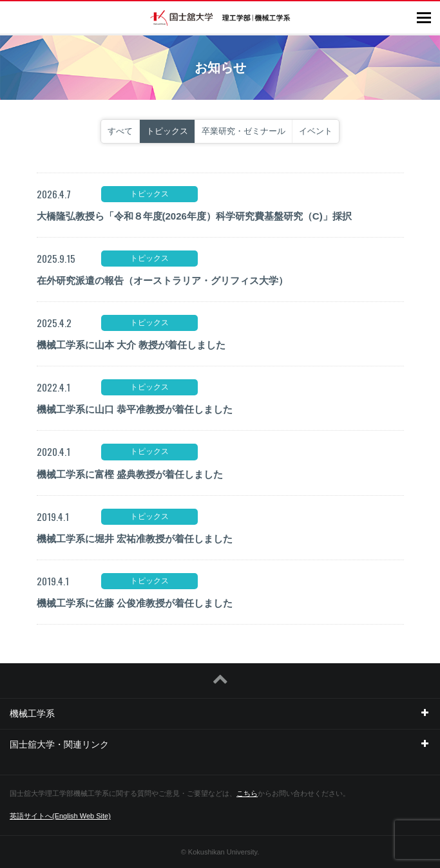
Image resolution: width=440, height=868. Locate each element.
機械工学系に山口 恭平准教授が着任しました (135, 409)
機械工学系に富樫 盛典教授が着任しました (130, 474)
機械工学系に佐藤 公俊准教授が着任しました (135, 603)
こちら (247, 793)
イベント (316, 131)
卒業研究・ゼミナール (244, 131)
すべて (120, 131)
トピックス (167, 131)
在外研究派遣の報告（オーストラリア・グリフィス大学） (162, 280)
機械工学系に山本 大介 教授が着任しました (131, 345)
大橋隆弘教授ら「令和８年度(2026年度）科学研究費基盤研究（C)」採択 (194, 216)
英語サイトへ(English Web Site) (60, 816)
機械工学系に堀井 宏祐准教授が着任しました (135, 539)
